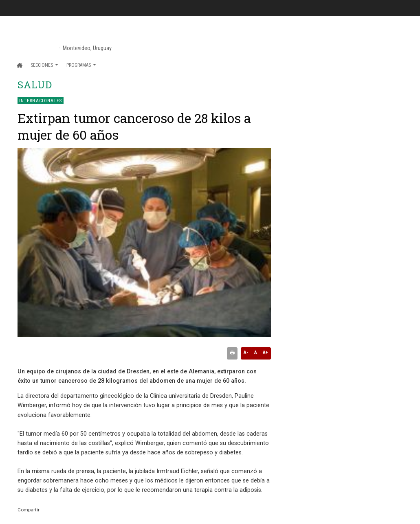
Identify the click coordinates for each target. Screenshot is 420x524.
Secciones (44, 65)
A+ (265, 353)
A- (246, 353)
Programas (81, 65)
